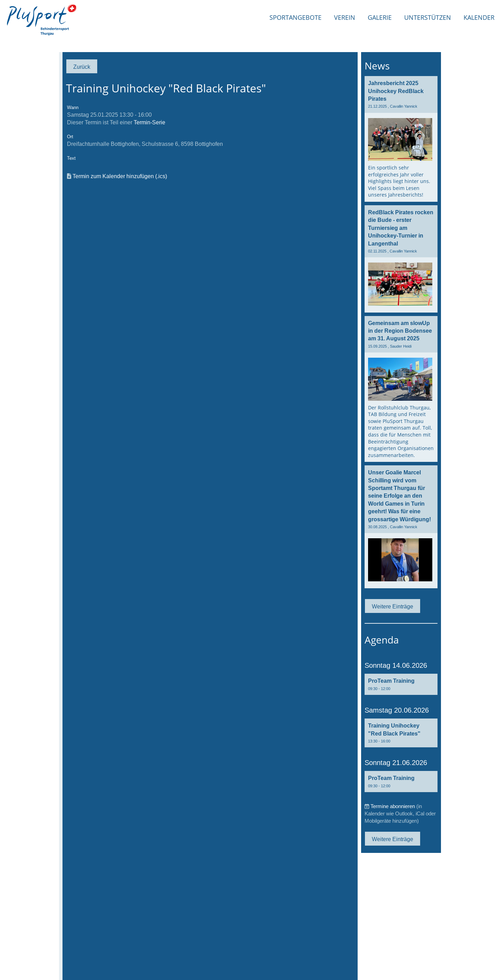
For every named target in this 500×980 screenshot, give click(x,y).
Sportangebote (295, 17)
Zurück (82, 67)
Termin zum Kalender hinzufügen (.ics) (120, 176)
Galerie (380, 17)
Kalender (479, 17)
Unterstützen (428, 17)
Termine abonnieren (393, 806)
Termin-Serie (149, 122)
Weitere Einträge (393, 606)
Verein (345, 17)
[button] (401, 684)
